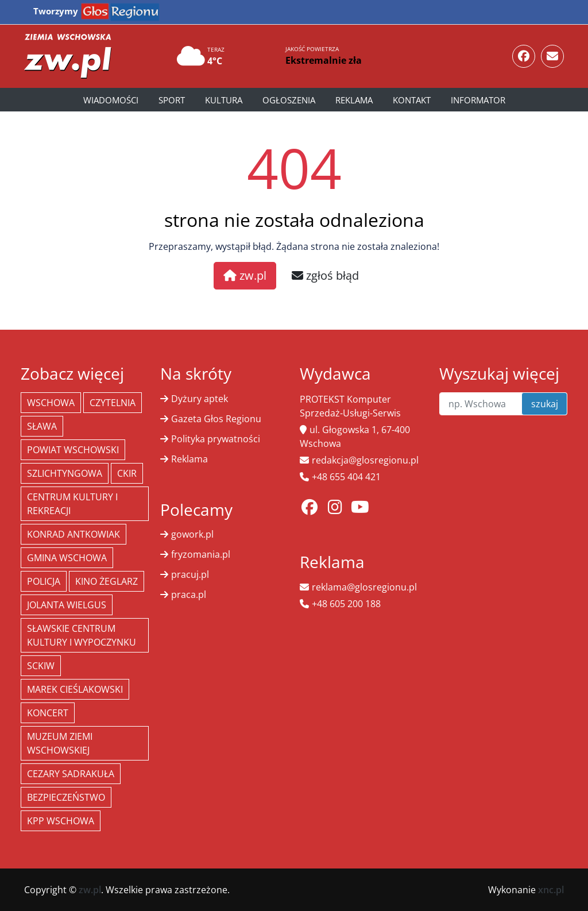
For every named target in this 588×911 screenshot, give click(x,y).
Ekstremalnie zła (324, 60)
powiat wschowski (73, 450)
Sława (42, 426)
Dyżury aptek (200, 399)
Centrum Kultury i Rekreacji (72, 504)
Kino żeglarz (107, 581)
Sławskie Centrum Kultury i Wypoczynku (82, 635)
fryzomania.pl (201, 554)
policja (44, 581)
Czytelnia (113, 403)
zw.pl (245, 275)
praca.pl (189, 595)
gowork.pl (192, 534)
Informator (478, 100)
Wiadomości (111, 100)
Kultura (224, 100)
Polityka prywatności (216, 439)
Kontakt (412, 100)
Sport (172, 100)
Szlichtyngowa (65, 473)
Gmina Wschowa (67, 558)
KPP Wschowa (61, 821)
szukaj (545, 404)
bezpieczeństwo (66, 797)
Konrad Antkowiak (73, 534)
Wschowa (51, 403)
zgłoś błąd (325, 275)
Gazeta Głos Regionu (216, 419)
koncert (48, 713)
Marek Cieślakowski (75, 689)
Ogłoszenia (289, 100)
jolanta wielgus (67, 605)
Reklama (354, 100)
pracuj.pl (190, 574)
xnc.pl (551, 890)
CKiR (127, 473)
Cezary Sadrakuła (71, 774)
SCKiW (41, 666)
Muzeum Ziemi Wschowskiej (60, 743)
